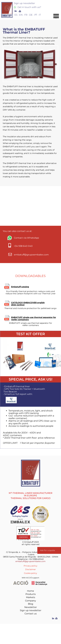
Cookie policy (30, 573)
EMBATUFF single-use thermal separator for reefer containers (34, 318)
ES (16, 15)
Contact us (31, 614)
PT (36, 15)
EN (21, 15)
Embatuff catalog (20, 287)
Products (31, 594)
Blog (31, 604)
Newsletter (31, 607)
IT (40, 15)
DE (31, 15)
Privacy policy (30, 566)
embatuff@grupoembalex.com (30, 561)
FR (26, 15)
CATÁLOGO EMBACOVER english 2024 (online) (28, 304)
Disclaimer (30, 569)
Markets (31, 597)
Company (30, 601)
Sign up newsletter (31, 610)
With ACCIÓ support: (31, 578)
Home (30, 591)
